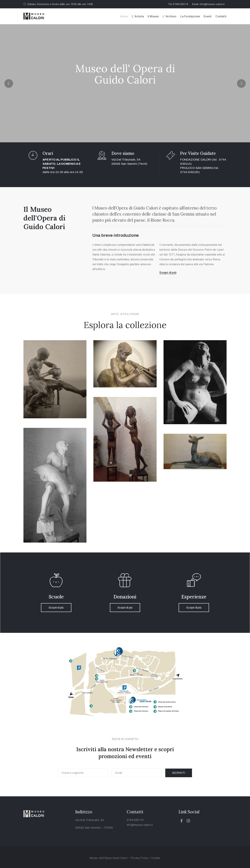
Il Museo (153, 16)
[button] (179, 4)
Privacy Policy (140, 858)
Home (124, 16)
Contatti (221, 16)
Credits (156, 858)
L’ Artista (138, 16)
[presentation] (9, 83)
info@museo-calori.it (140, 825)
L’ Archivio (170, 16)
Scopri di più (56, 608)
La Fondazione (190, 16)
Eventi (208, 16)
